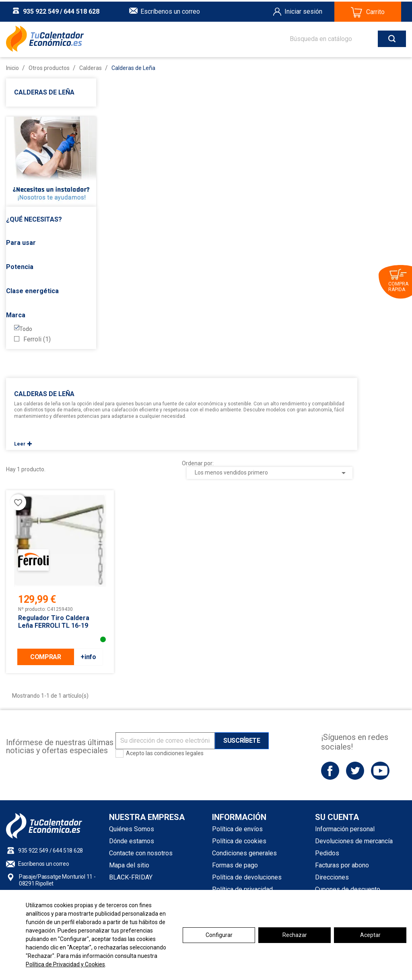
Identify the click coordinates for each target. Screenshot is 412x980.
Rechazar (295, 935)
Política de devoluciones (247, 877)
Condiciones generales (244, 853)
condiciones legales (179, 753)
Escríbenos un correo (170, 10)
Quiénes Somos (132, 829)
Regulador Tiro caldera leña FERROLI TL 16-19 (54, 622)
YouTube (380, 771)
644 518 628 (81, 10)
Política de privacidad (242, 889)
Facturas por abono (342, 865)
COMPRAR (46, 657)
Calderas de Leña (44, 92)
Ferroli (37, 339)
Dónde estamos (132, 841)
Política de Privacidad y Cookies (65, 964)
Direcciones (332, 877)
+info (88, 657)
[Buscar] (340, 37)
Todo (26, 329)
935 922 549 (41, 10)
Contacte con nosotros (141, 853)
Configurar (219, 935)
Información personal (345, 829)
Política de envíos (237, 829)
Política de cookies (239, 841)
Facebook (330, 771)
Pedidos (327, 853)
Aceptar (370, 935)
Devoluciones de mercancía (354, 841)
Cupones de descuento (348, 889)
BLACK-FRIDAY (131, 877)
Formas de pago (235, 865)
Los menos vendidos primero (272, 473)
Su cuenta (337, 817)
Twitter (355, 771)
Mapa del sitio (129, 865)
